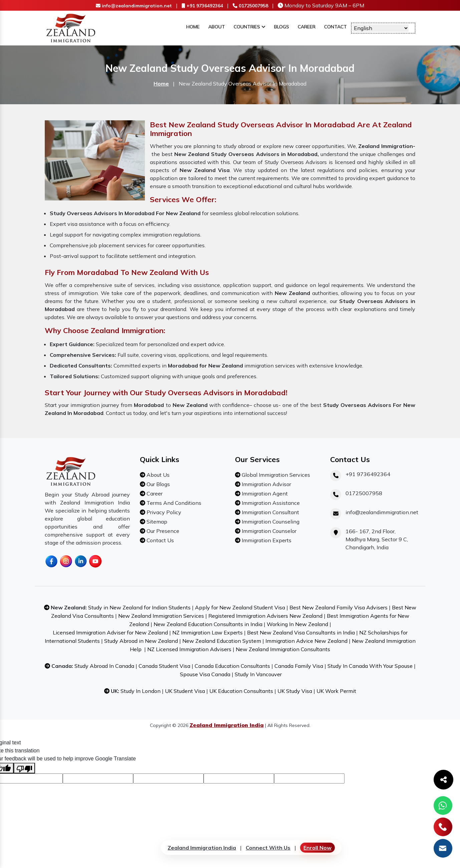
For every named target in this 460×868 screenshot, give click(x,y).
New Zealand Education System (222, 641)
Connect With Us (268, 848)
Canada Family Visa (299, 666)
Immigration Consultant (270, 512)
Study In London (141, 691)
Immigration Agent (264, 493)
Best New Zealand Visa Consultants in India (301, 632)
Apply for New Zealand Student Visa (240, 607)
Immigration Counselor (268, 531)
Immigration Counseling (270, 522)
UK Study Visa (295, 691)
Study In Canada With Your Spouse (370, 666)
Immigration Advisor (266, 484)
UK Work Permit (336, 691)
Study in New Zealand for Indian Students (139, 607)
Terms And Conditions (173, 503)
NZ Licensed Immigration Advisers (189, 649)
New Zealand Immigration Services (161, 616)
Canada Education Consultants (232, 666)
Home (193, 27)
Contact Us (160, 540)
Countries (250, 27)
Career (307, 27)
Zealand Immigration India (202, 848)
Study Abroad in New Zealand (141, 641)
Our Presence (162, 531)
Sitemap (156, 522)
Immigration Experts (266, 540)
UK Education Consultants (241, 691)
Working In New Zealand (297, 624)
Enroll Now (317, 848)
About (217, 27)
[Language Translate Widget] (381, 28)
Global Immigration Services (275, 475)
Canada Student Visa (164, 666)
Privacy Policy (163, 512)
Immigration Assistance (270, 503)
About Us (157, 475)
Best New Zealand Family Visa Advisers (338, 607)
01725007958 (250, 6)
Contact (335, 27)
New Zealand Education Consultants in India (208, 624)
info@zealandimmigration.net (134, 6)
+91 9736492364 (202, 6)
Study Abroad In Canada (104, 666)
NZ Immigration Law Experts (207, 632)
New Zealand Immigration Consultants (283, 649)
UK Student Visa (185, 691)
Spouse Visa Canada (205, 674)
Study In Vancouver (258, 674)
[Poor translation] (24, 768)
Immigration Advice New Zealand (306, 641)
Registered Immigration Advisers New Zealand (265, 616)
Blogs (282, 27)
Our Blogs (158, 484)
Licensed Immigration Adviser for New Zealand (110, 632)
